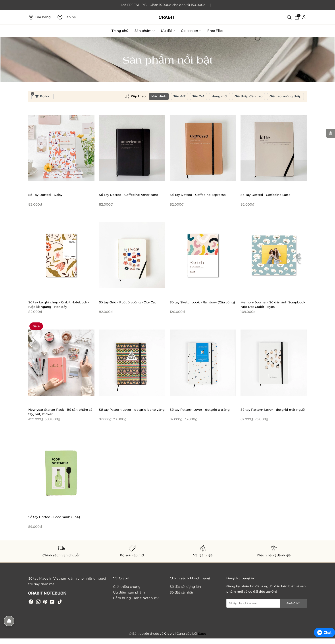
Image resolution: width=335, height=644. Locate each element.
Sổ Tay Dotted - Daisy (45, 195)
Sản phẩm (145, 31)
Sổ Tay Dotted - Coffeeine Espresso (198, 195)
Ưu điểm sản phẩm (129, 592)
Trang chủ (120, 31)
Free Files (215, 31)
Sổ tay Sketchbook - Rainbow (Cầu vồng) (202, 302)
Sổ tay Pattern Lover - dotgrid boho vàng (132, 410)
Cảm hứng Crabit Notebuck (136, 598)
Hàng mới (219, 96)
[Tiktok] (60, 602)
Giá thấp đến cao (248, 96)
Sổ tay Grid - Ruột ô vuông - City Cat (127, 302)
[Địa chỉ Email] (267, 603)
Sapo (202, 634)
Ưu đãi (168, 31)
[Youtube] (52, 602)
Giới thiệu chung (127, 587)
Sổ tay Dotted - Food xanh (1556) (54, 517)
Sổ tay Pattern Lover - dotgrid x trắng (200, 410)
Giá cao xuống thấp (285, 96)
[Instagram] (38, 602)
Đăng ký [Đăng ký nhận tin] (293, 603)
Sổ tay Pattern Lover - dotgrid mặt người (273, 410)
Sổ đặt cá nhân (182, 592)
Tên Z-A (198, 96)
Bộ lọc (41, 96)
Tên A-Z (179, 96)
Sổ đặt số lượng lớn (185, 587)
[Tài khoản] (304, 17)
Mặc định (159, 96)
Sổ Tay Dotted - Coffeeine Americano (129, 195)
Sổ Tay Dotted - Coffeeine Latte (266, 195)
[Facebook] (31, 602)
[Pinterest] (45, 602)
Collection (191, 31)
